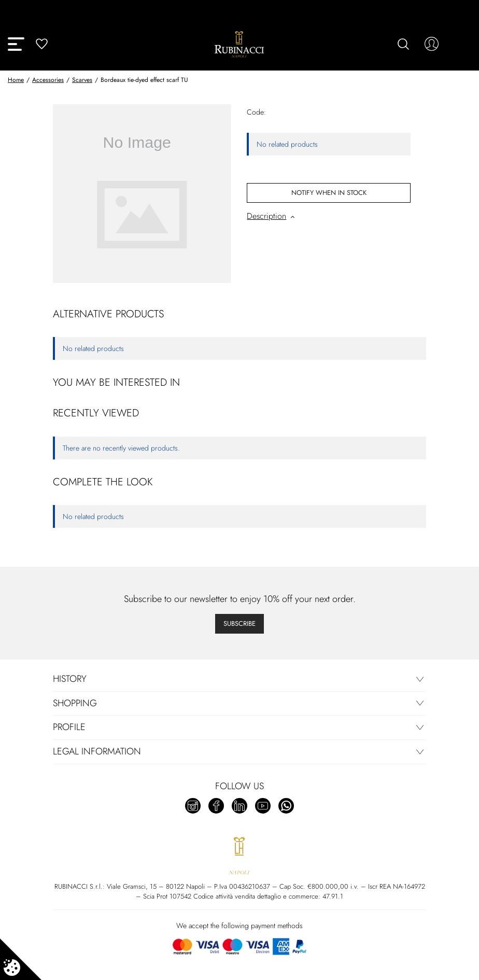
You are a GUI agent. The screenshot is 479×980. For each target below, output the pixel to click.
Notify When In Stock (329, 193)
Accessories (48, 80)
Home (16, 80)
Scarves (82, 80)
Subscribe (239, 624)
